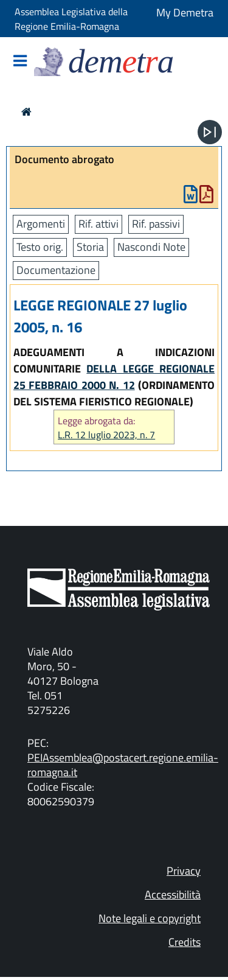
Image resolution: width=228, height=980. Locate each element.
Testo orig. (40, 247)
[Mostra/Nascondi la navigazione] (20, 62)
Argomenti (41, 224)
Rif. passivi (156, 224)
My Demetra (185, 12)
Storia (90, 247)
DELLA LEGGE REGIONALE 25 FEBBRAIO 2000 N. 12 (114, 377)
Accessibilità (173, 894)
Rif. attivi (98, 224)
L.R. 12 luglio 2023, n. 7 (106, 435)
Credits (185, 942)
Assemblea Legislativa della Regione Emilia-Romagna (71, 19)
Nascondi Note (151, 247)
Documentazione (56, 270)
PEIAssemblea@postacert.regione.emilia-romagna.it (123, 765)
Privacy (184, 871)
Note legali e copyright (150, 918)
